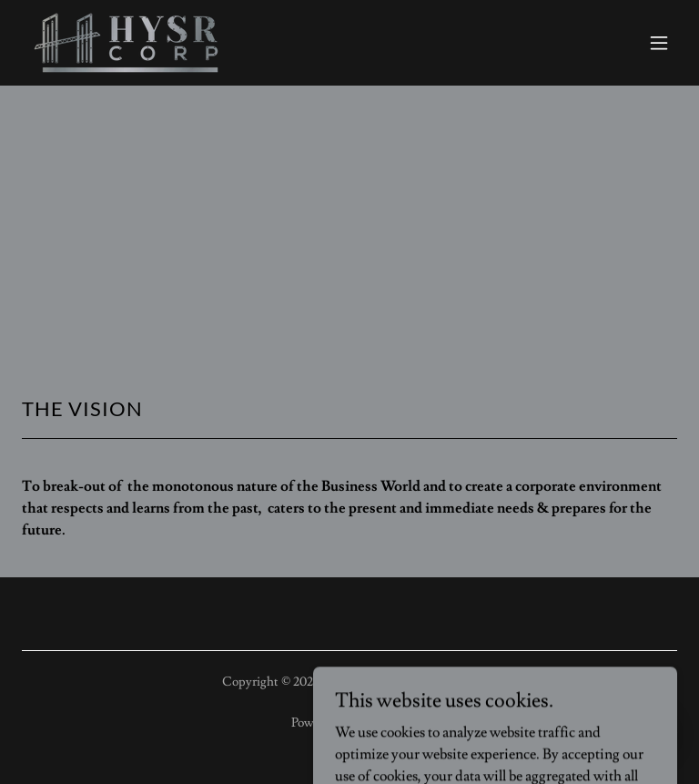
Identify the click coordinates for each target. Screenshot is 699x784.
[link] (126, 43)
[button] (659, 43)
